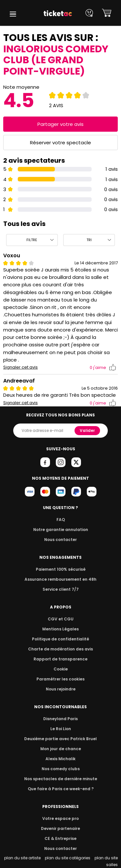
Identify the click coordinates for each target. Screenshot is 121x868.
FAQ (60, 520)
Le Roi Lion (61, 729)
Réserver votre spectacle (60, 143)
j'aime (103, 368)
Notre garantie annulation (60, 530)
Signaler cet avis (20, 367)
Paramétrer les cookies (61, 679)
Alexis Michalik (61, 759)
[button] (13, 14)
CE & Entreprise (60, 838)
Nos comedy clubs (60, 769)
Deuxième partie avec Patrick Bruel (60, 739)
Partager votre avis (61, 124)
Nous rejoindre (60, 689)
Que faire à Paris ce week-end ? (61, 789)
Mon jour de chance (60, 749)
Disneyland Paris (61, 719)
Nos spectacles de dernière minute (61, 779)
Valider (88, 430)
